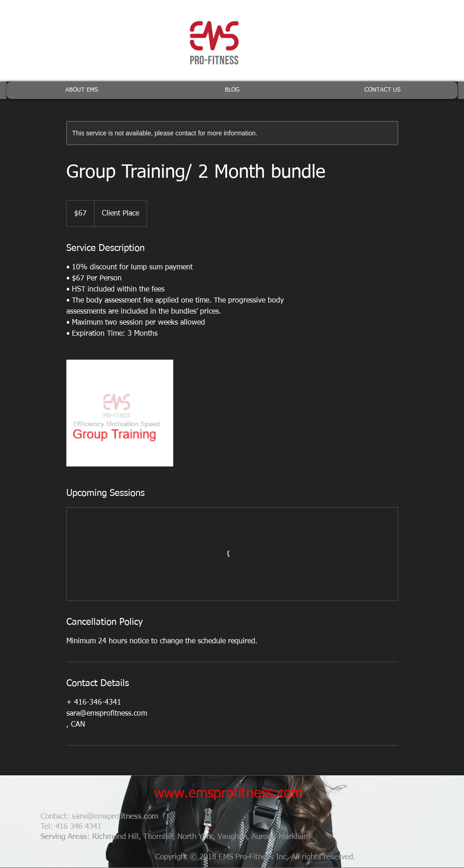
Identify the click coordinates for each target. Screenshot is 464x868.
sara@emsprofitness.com (115, 817)
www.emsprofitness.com (228, 794)
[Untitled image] (120, 413)
